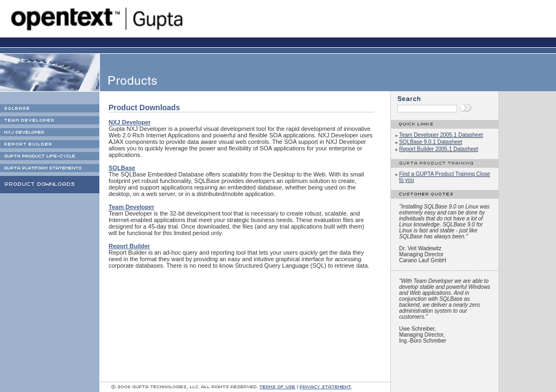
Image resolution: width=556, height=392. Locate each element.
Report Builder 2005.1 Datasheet (439, 149)
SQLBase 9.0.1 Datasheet (431, 142)
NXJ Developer (130, 122)
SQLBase (122, 168)
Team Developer (131, 207)
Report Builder (129, 246)
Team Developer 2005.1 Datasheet (441, 135)
